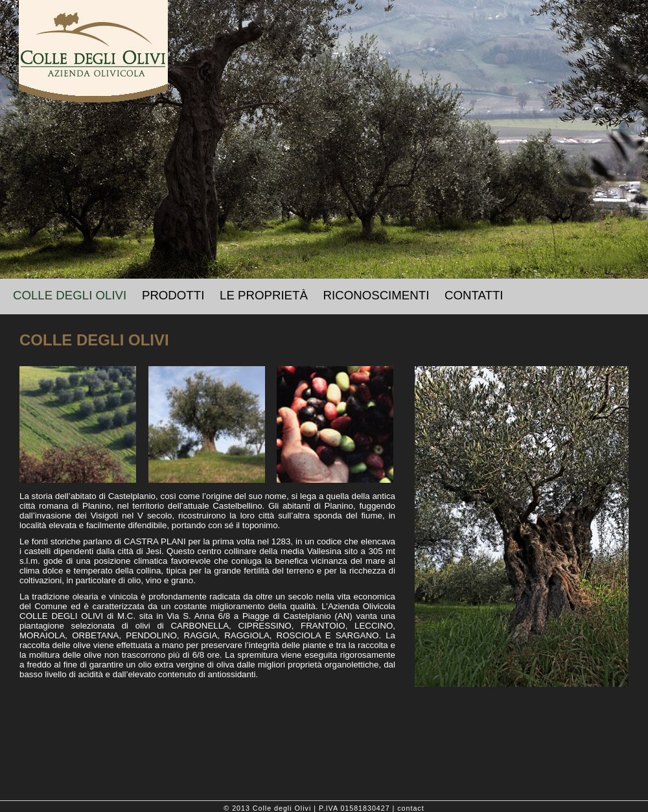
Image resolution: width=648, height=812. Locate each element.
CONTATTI (474, 295)
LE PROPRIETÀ (264, 295)
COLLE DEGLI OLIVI (70, 295)
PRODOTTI (173, 295)
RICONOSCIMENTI (376, 295)
